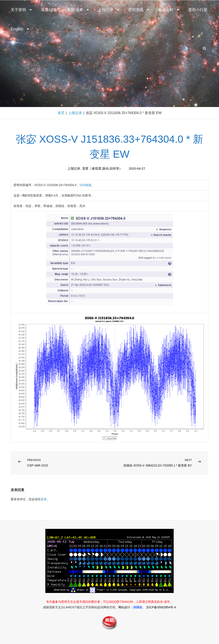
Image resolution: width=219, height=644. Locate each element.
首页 (61, 113)
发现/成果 (78, 10)
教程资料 (169, 10)
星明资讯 (139, 10)
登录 (44, 499)
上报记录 (109, 10)
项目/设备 (49, 10)
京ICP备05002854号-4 (161, 607)
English (20, 29)
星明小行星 (198, 10)
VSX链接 (85, 185)
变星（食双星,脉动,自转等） (102, 168)
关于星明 (22, 10)
